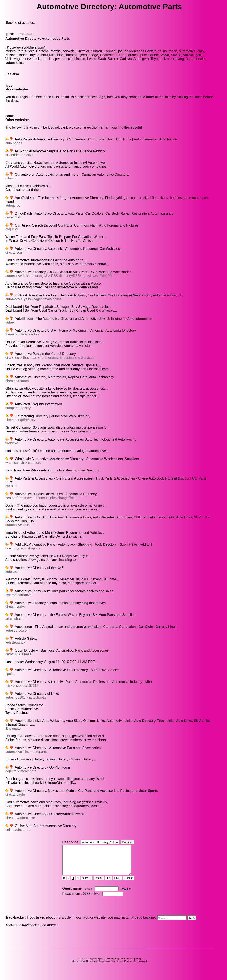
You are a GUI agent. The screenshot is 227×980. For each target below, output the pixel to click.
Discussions (104, 967)
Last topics (98, 964)
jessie (10, 34)
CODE (99, 884)
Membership (127, 964)
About (137, 964)
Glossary (109, 964)
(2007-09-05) (26, 34)
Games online (85, 964)
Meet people (130, 967)
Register (126, 894)
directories (26, 23)
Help (117, 964)
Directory (142, 967)
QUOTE (87, 884)
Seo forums (117, 967)
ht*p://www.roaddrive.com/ (25, 47)
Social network (79, 967)
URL (109, 884)
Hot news (92, 967)
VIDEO (129, 884)
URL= (118, 884)
